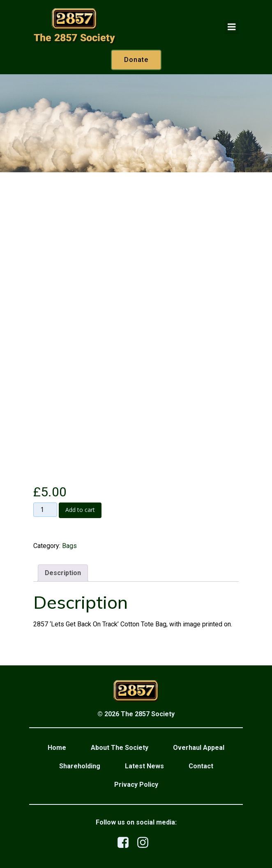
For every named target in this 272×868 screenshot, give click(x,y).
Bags (69, 546)
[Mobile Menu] (232, 27)
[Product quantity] (45, 510)
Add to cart (80, 510)
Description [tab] (63, 573)
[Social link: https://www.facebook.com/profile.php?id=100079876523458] (126, 843)
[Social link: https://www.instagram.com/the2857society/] (146, 843)
